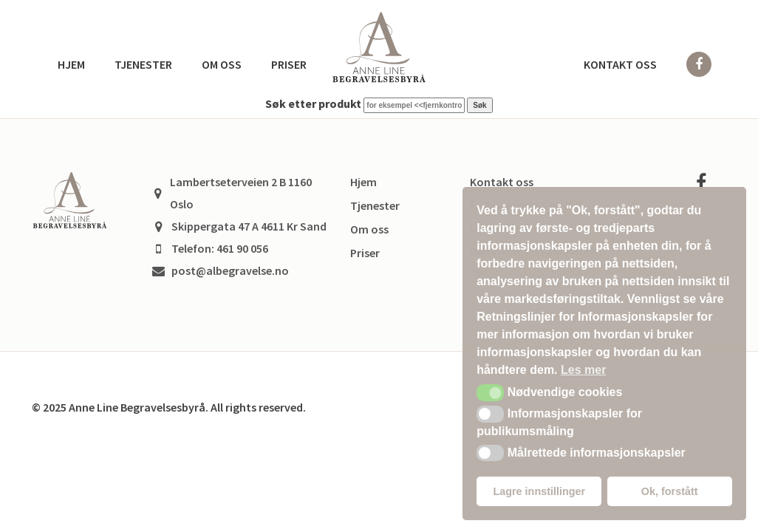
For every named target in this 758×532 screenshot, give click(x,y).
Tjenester (143, 64)
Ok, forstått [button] (670, 491)
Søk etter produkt (313, 103)
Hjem (71, 64)
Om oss (222, 64)
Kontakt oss (620, 64)
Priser (289, 64)
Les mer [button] (583, 370)
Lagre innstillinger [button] (539, 491)
